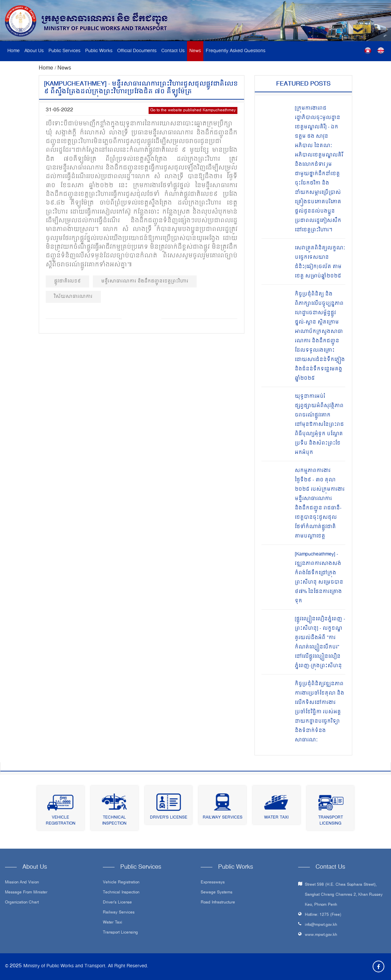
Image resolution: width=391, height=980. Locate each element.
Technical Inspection (114, 821)
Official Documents (137, 51)
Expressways (213, 883)
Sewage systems (217, 893)
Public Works (99, 51)
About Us (34, 51)
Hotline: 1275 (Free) (323, 915)
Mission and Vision (22, 883)
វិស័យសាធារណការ (73, 297)
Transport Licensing (331, 821)
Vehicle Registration (61, 821)
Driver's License (169, 818)
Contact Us (173, 51)
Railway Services (223, 818)
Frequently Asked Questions (236, 51)
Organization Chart (22, 903)
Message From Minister (26, 893)
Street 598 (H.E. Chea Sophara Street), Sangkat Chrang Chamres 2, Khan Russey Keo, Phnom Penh (344, 895)
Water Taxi (276, 818)
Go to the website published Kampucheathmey (193, 110)
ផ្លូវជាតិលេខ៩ (67, 281)
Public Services (64, 51)
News (195, 51)
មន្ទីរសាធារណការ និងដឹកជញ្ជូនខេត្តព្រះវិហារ (145, 281)
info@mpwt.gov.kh (321, 925)
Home (14, 51)
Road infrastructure (218, 903)
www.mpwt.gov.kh (321, 935)
